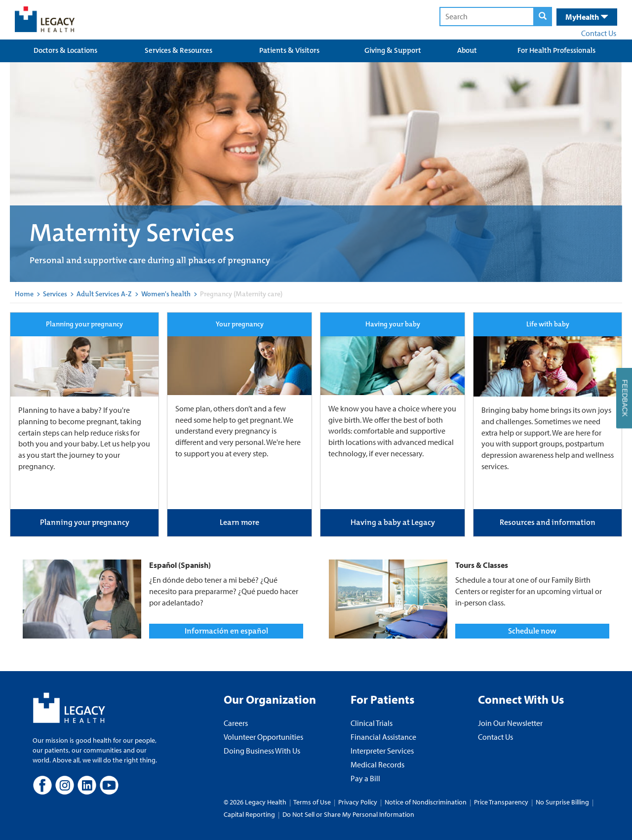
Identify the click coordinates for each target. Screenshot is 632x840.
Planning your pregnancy (85, 522)
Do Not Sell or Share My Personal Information (348, 814)
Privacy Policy (358, 802)
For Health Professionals (556, 50)
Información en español (226, 631)
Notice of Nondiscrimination (426, 802)
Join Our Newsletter (510, 723)
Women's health (166, 294)
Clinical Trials (372, 723)
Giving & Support (393, 50)
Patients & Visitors (289, 50)
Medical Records (377, 764)
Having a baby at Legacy (393, 522)
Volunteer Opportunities (263, 737)
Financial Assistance (383, 737)
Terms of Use (313, 802)
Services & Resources (178, 50)
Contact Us (599, 33)
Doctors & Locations (65, 50)
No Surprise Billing (562, 802)
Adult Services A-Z (104, 294)
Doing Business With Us (262, 751)
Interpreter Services (382, 751)
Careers (236, 723)
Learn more (239, 522)
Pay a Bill (365, 778)
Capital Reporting (249, 814)
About (467, 50)
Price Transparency (501, 802)
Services (55, 294)
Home (24, 294)
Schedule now (532, 631)
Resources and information (548, 522)
